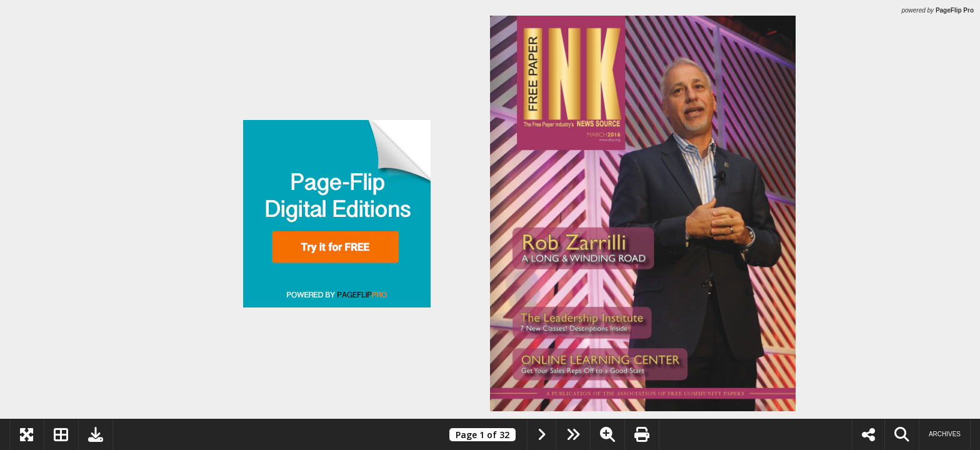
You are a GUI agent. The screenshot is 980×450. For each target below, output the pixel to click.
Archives (945, 434)
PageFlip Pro (955, 10)
